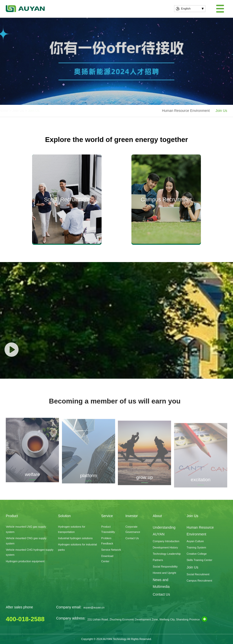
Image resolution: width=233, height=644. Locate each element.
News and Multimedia (161, 583)
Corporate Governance (133, 529)
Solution (64, 516)
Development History (165, 547)
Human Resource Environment (186, 111)
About (157, 516)
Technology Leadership (167, 554)
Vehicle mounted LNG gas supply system (26, 529)
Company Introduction (166, 541)
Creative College (197, 554)
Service (107, 516)
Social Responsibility (165, 567)
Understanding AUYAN (164, 531)
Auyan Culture (195, 541)
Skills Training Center (199, 560)
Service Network (111, 550)
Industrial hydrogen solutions (75, 538)
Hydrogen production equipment (25, 561)
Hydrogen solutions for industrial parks (78, 547)
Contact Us (132, 538)
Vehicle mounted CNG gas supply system (26, 541)
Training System (196, 547)
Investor (132, 516)
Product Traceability (108, 529)
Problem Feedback (107, 541)
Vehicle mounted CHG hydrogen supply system (30, 552)
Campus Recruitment (199, 581)
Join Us (30, 111)
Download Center (107, 559)
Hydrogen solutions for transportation (72, 529)
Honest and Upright (164, 573)
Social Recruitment (198, 574)
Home (15, 111)
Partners (158, 560)
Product (12, 516)
